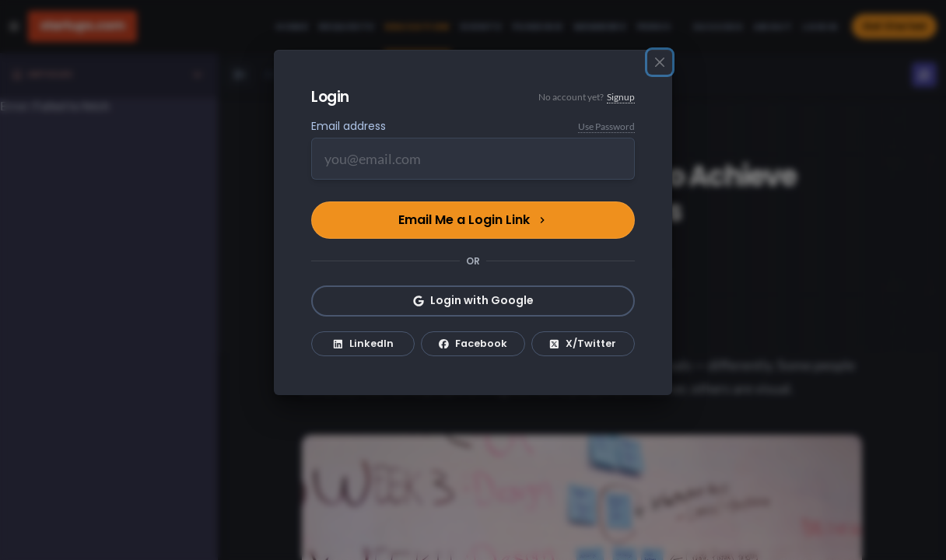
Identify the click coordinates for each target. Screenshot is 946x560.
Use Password (606, 126)
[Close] (660, 62)
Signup (621, 97)
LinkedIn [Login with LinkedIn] (363, 343)
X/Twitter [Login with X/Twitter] (583, 343)
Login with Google (473, 300)
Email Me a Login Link (473, 220)
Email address (349, 126)
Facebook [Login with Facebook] (473, 343)
